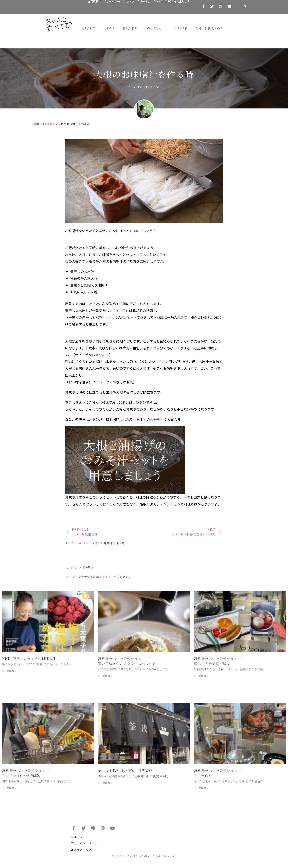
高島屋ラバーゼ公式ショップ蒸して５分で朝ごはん (217, 661)
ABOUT (89, 28)
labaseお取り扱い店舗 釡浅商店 (125, 771)
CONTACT (78, 839)
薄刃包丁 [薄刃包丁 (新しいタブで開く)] (102, 355)
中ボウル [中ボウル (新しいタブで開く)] (109, 317)
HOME (36, 124)
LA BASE (179, 28)
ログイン (105, 577)
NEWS (109, 28)
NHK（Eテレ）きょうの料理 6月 (29, 659)
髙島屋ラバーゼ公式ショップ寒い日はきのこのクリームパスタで (127, 661)
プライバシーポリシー (85, 846)
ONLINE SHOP (209, 28)
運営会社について (83, 852)
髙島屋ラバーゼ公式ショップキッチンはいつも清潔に (25, 773)
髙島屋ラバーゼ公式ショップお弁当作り (217, 773)
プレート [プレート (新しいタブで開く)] (133, 317)
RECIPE (130, 28)
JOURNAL (154, 28)
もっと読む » (9, 671)
